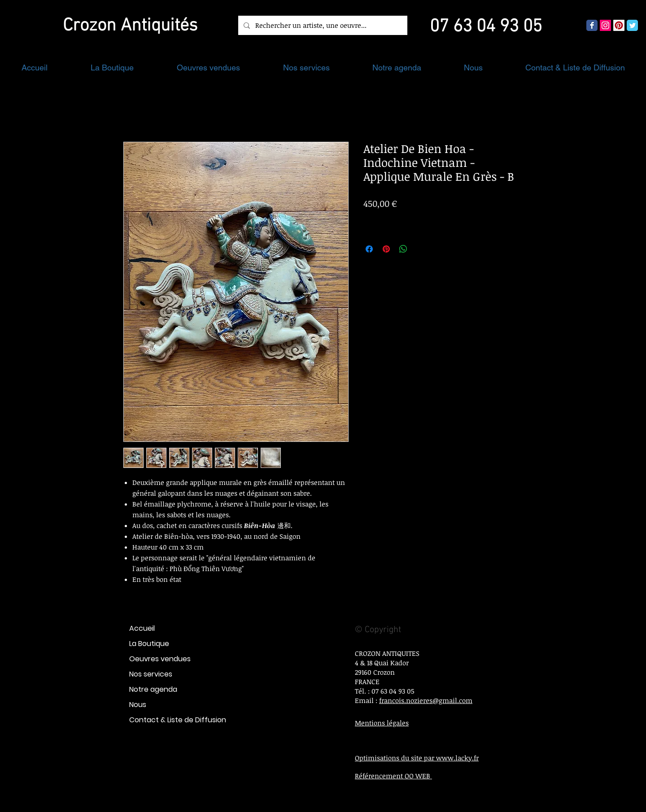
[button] (112, 68)
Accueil (142, 628)
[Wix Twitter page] (632, 25)
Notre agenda (153, 689)
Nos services (151, 674)
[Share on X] (420, 249)
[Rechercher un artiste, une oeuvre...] (322, 25)
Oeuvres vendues (160, 659)
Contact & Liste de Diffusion (178, 720)
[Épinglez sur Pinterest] (386, 249)
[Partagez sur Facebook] (369, 249)
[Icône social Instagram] (605, 25)
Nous (138, 705)
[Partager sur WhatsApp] (403, 249)
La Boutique (149, 644)
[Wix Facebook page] (592, 25)
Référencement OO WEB (393, 776)
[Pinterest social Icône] (619, 25)
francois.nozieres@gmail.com (426, 700)
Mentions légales (382, 723)
